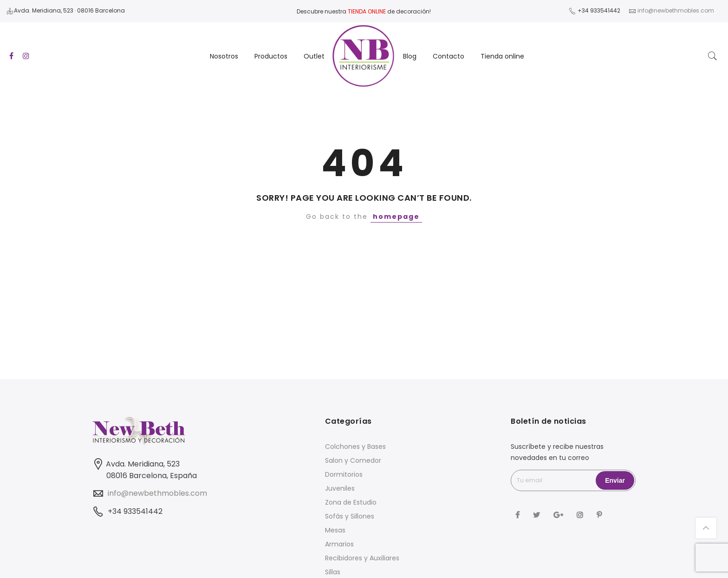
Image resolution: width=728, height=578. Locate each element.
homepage (396, 217)
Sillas (333, 572)
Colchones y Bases (355, 447)
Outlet (314, 56)
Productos (271, 56)
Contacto (448, 56)
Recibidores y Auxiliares (362, 558)
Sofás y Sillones (350, 516)
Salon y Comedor (353, 460)
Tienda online (502, 56)
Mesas (335, 530)
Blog (410, 56)
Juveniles (340, 488)
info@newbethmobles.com (157, 493)
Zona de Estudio (351, 502)
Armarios (339, 544)
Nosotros (224, 56)
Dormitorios (344, 474)
